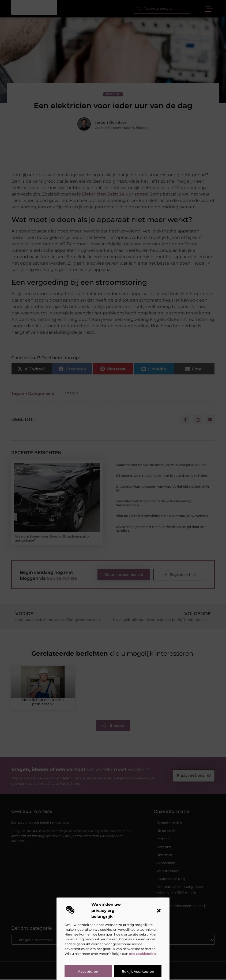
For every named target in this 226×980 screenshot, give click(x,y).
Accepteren (88, 971)
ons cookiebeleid (143, 954)
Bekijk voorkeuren (138, 971)
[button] (159, 911)
